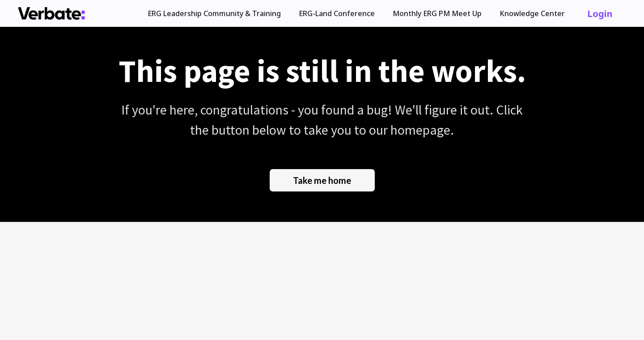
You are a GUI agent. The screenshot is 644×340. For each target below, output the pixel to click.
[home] (51, 13)
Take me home (322, 180)
